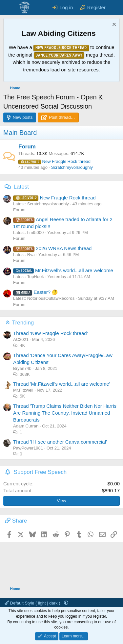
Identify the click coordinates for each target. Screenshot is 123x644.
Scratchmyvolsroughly (72, 167)
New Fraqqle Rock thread (54, 161)
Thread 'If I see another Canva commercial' (60, 442)
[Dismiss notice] (113, 25)
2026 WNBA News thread (52, 248)
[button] (66, 603)
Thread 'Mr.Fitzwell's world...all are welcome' (61, 384)
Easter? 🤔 (36, 292)
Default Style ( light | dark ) (33, 603)
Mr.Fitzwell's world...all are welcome (63, 270)
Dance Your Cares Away (59, 55)
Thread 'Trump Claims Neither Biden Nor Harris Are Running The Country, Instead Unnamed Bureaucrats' (65, 413)
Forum (27, 147)
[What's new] (115, 7)
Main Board (20, 133)
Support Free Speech (40, 472)
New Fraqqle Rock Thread (61, 48)
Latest (21, 187)
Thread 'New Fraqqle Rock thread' (51, 333)
